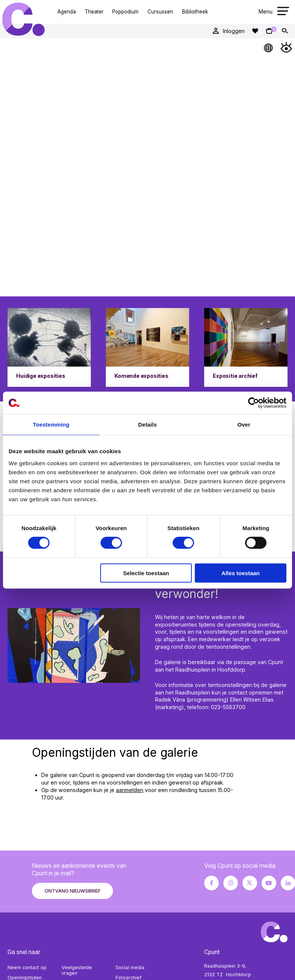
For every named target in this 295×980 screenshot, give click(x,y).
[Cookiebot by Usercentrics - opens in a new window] (254, 403)
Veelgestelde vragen (77, 970)
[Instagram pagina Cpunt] (231, 883)
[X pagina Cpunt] (250, 883)
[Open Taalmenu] (269, 47)
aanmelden (130, 790)
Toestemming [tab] (51, 425)
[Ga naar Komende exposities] (148, 347)
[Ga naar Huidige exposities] (49, 347)
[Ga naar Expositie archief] (246, 347)
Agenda (67, 12)
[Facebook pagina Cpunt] (211, 883)
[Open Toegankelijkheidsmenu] (286, 47)
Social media (130, 967)
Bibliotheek (195, 12)
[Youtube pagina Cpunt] (269, 883)
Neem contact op (27, 967)
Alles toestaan (241, 573)
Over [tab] (244, 425)
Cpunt (24, 19)
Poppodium (125, 12)
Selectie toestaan (146, 573)
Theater (94, 12)
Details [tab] (147, 425)
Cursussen (160, 12)
